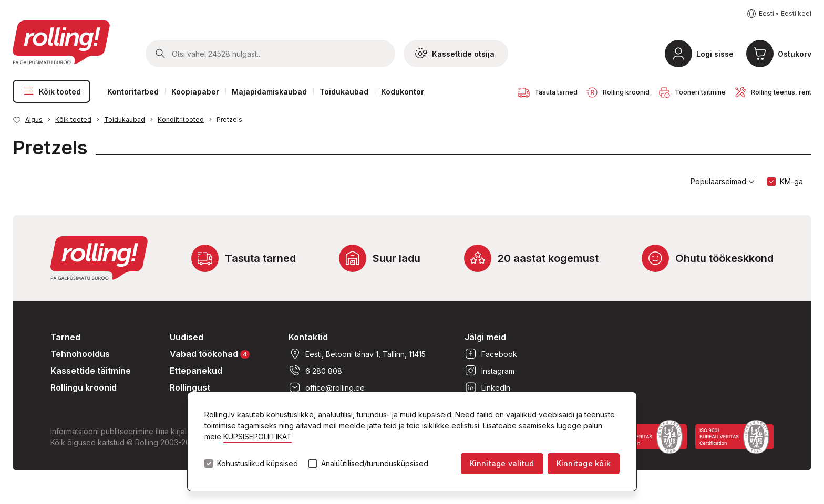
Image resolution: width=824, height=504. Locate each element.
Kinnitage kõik (584, 463)
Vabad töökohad (210, 354)
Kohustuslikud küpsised (257, 464)
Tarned (65, 337)
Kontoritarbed (133, 92)
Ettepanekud (196, 371)
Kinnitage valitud (502, 463)
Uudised (187, 337)
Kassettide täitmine (91, 371)
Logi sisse (715, 54)
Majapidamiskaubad (269, 92)
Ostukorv (795, 54)
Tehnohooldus (80, 354)
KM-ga (791, 181)
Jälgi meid (485, 337)
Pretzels (229, 119)
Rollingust (190, 387)
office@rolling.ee (327, 387)
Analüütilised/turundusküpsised (375, 464)
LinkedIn (487, 387)
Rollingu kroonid (84, 387)
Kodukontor (403, 92)
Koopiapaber (195, 92)
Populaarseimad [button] (723, 182)
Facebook (491, 354)
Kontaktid (308, 337)
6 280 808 (315, 371)
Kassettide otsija (455, 54)
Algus (34, 119)
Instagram (490, 371)
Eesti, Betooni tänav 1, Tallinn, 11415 (357, 354)
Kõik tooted (51, 91)
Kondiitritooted (181, 119)
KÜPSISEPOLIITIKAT (257, 437)
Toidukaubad (344, 92)
